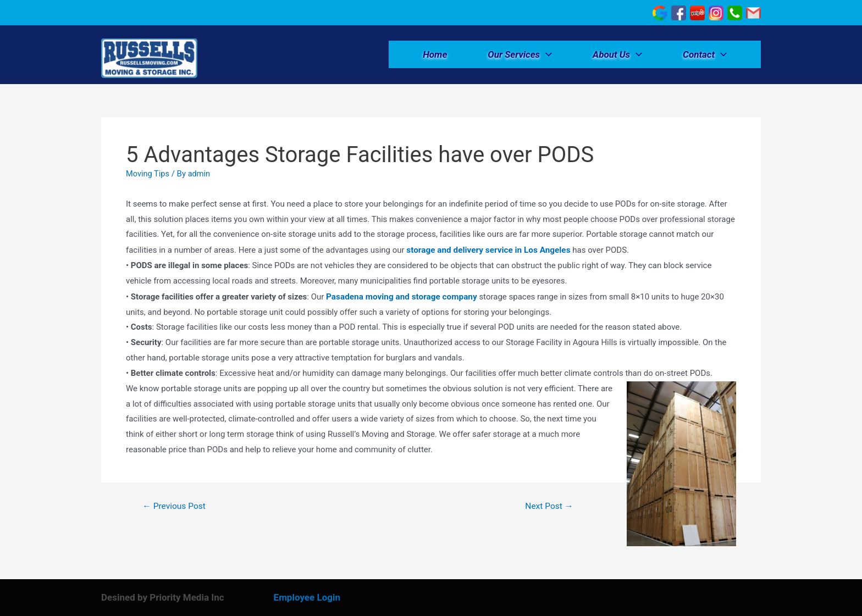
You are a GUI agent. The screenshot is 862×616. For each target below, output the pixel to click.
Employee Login (307, 597)
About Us (617, 56)
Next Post (548, 506)
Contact (705, 56)
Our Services (520, 56)
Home (435, 56)
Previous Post (175, 506)
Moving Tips (148, 175)
